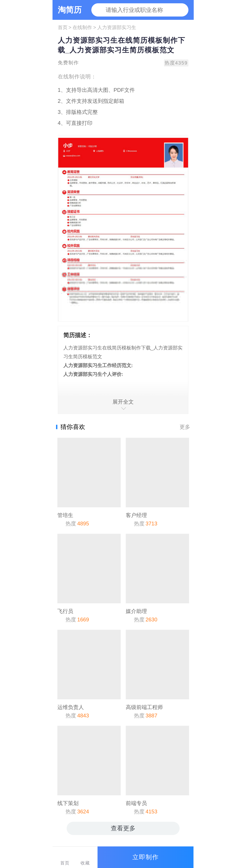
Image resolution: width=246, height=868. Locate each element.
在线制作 (82, 27)
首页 (63, 27)
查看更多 (123, 828)
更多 (185, 427)
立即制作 (146, 857)
